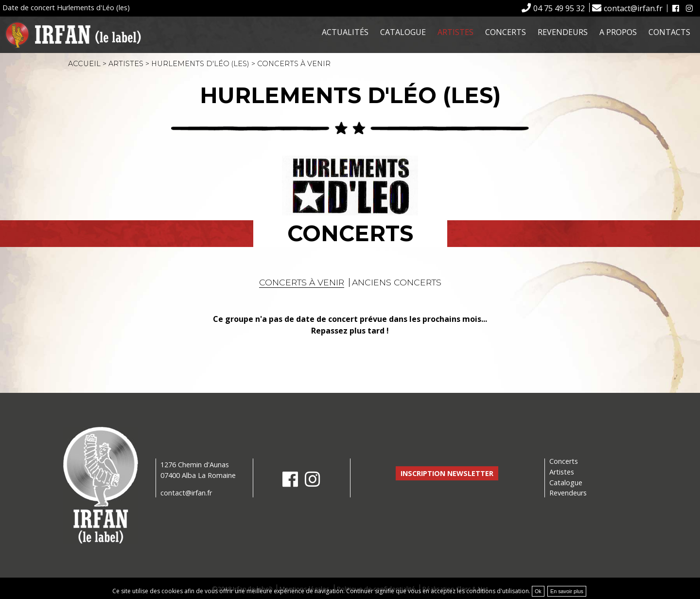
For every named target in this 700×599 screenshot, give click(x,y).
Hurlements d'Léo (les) (200, 64)
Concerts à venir (302, 282)
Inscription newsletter (447, 473)
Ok (538, 591)
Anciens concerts (397, 282)
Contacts (669, 32)
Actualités (345, 32)
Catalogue (403, 32)
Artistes (455, 32)
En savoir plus (567, 591)
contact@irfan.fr (633, 8)
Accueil (84, 64)
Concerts (506, 32)
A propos (618, 32)
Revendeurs (563, 32)
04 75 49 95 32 (559, 8)
